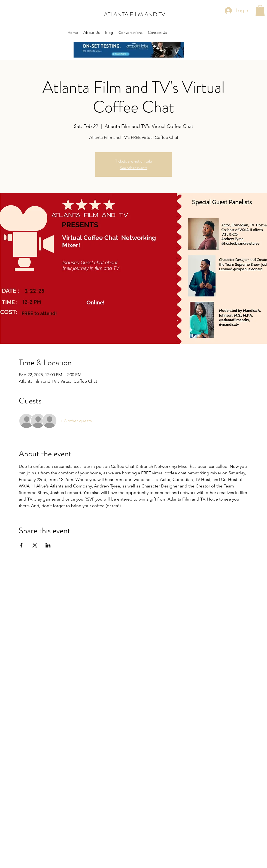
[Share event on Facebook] (21, 545)
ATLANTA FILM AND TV (134, 14)
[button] (260, 11)
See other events (133, 168)
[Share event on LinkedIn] (48, 545)
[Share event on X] (35, 545)
